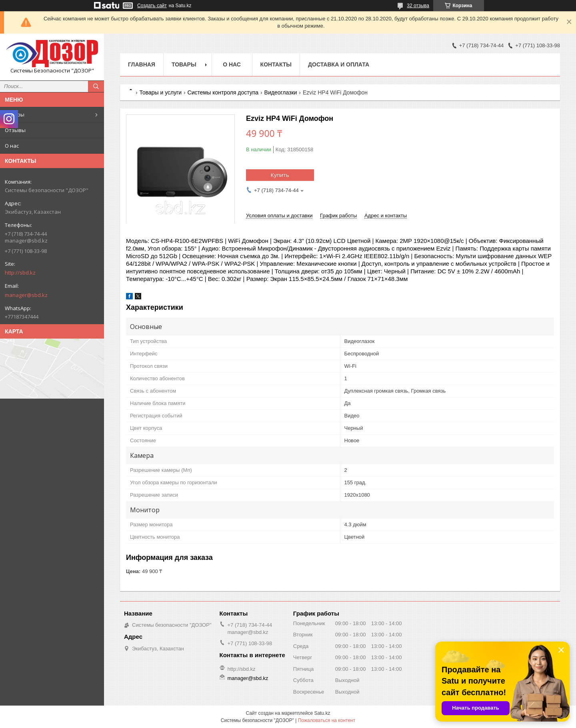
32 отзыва (418, 6)
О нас (12, 146)
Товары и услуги (160, 92)
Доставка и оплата (339, 64)
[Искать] (96, 86)
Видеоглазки (281, 92)
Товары (15, 114)
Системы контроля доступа (223, 92)
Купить (280, 175)
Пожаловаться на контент (327, 720)
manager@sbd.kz (26, 295)
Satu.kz (322, 713)
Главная (142, 64)
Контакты (276, 64)
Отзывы (15, 130)
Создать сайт (152, 6)
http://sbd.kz (20, 273)
